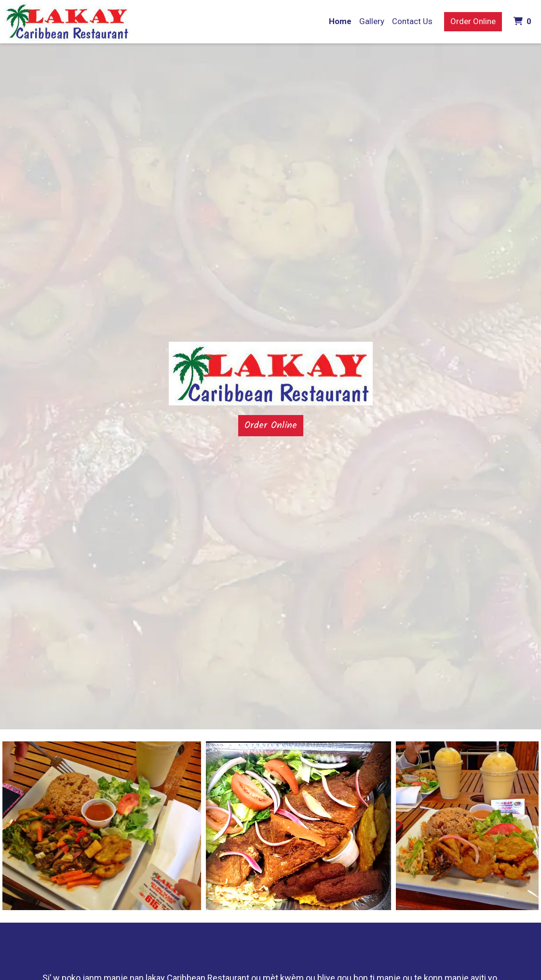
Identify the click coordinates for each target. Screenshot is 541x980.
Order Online (473, 21)
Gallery (372, 21)
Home (340, 21)
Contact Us (412, 21)
